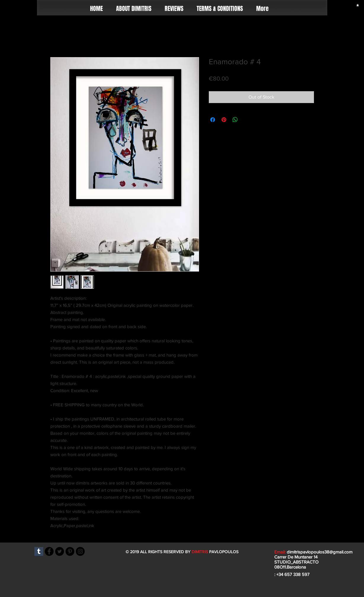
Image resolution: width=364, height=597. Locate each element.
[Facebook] (49, 551)
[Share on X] (246, 120)
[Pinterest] (70, 551)
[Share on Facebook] (213, 120)
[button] (358, 5)
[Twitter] (60, 551)
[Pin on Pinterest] (224, 120)
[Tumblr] (39, 551)
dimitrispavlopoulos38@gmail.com (320, 552)
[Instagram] (80, 551)
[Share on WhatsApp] (235, 120)
